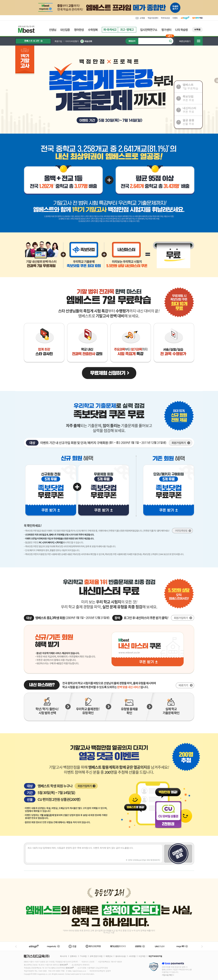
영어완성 (79, 30)
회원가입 (58, 41)
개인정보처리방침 (155, 956)
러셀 (72, 946)
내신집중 (65, 30)
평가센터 (166, 30)
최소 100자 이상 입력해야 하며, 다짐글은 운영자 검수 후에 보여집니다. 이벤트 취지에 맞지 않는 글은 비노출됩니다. (94, 854)
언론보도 (73, 956)
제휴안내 (109, 956)
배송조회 (88, 41)
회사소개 (63, 956)
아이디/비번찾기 (72, 41)
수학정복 (93, 30)
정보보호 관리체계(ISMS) (154, 967)
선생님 (53, 30)
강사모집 (83, 956)
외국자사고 (110, 30)
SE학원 (197, 30)
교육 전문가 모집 (96, 956)
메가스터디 (53, 946)
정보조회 (63, 965)
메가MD (182, 946)
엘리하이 (34, 946)
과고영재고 (127, 30)
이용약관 (142, 956)
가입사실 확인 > (168, 975)
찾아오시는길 (120, 956)
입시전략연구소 (149, 30)
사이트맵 (132, 956)
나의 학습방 (182, 30)
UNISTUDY (162, 946)
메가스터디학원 (93, 946)
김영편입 (140, 946)
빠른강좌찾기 (185, 41)
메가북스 (118, 946)
